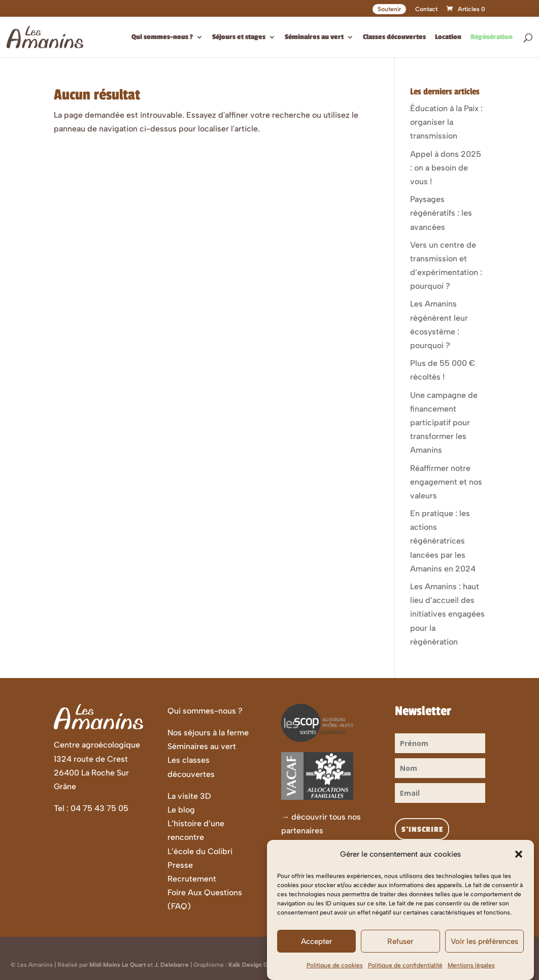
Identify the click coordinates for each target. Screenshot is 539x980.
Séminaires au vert (314, 37)
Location (448, 37)
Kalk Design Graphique (261, 965)
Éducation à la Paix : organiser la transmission (446, 122)
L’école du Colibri (200, 851)
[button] (519, 862)
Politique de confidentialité (405, 973)
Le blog (181, 810)
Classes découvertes (394, 37)
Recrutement (192, 879)
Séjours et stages (239, 37)
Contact (426, 9)
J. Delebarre (172, 965)
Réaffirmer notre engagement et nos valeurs (446, 482)
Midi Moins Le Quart (117, 965)
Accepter (316, 949)
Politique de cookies (335, 973)
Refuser (400, 949)
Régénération (492, 37)
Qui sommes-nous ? (162, 37)
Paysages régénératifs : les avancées (441, 213)
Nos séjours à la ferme (208, 733)
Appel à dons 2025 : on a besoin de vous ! (446, 168)
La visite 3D (189, 796)
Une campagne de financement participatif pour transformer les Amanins (444, 423)
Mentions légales (471, 973)
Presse (180, 865)
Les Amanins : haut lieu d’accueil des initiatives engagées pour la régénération (447, 614)
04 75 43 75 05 (99, 808)
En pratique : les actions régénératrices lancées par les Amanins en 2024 (443, 541)
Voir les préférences (484, 949)
